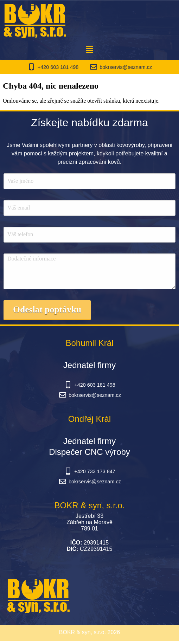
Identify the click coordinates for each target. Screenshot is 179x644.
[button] (89, 50)
